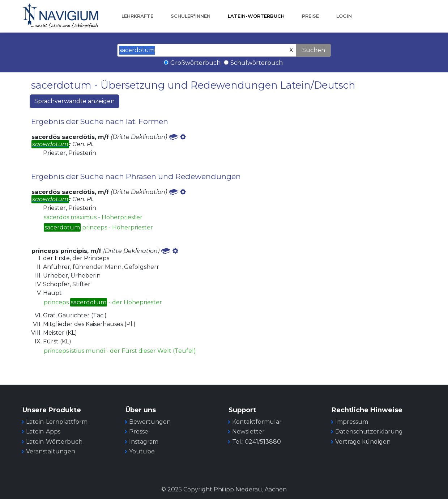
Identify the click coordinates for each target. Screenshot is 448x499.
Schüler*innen (191, 16)
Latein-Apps (43, 432)
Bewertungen (150, 422)
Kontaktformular (257, 422)
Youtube (142, 451)
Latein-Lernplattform (57, 422)
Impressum (352, 422)
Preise (310, 16)
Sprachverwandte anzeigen (74, 101)
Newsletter (248, 432)
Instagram (144, 442)
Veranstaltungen (51, 451)
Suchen (314, 50)
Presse (139, 432)
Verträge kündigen (363, 442)
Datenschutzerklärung (369, 432)
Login (344, 16)
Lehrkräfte (137, 16)
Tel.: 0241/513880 (257, 442)
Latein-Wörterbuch (256, 16)
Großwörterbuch (195, 63)
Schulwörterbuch (257, 63)
